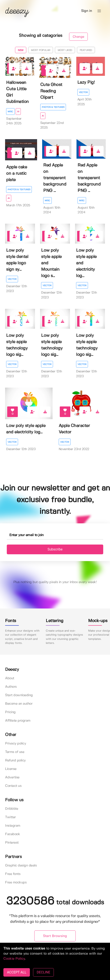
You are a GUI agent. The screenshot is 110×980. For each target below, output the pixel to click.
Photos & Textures (53, 107)
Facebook (13, 834)
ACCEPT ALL (17, 972)
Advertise (12, 777)
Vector (83, 92)
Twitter (10, 817)
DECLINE (43, 972)
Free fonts (13, 874)
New (21, 50)
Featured (86, 50)
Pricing (10, 712)
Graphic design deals (21, 866)
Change (78, 37)
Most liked (65, 50)
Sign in (87, 11)
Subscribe (55, 549)
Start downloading (19, 695)
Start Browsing (55, 936)
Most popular (41, 50)
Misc (10, 112)
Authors (11, 687)
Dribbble (12, 809)
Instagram (13, 826)
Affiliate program (18, 721)
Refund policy (15, 760)
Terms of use (15, 752)
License (11, 769)
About (10, 678)
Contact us (13, 786)
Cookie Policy (14, 959)
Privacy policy (15, 744)
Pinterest (12, 843)
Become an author (19, 704)
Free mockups (16, 882)
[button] (99, 11)
